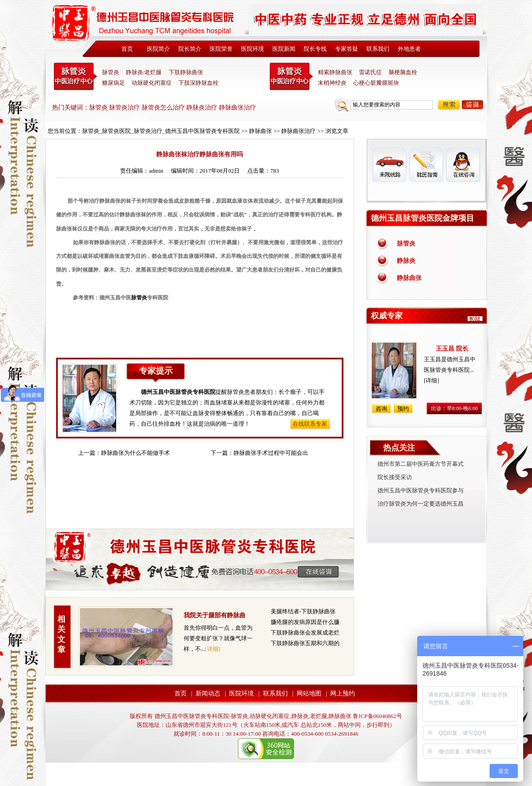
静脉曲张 (260, 131)
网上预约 (343, 693)
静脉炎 (406, 261)
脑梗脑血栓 (403, 72)
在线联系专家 (310, 424)
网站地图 (309, 693)
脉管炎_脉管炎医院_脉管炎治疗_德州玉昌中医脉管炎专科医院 (161, 131)
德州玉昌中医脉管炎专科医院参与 (421, 490)
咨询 (472, 105)
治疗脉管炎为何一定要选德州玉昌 (421, 504)
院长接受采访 (395, 477)
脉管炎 (111, 72)
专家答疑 (347, 49)
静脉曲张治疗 (298, 131)
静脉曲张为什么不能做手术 (136, 453)
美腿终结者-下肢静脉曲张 (303, 611)
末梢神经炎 (332, 83)
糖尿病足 (113, 83)
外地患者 (409, 49)
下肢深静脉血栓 (198, 83)
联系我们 (378, 49)
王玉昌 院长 (452, 349)
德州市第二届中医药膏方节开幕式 (421, 464)
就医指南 (426, 164)
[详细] (213, 649)
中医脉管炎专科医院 (75, 76)
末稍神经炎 (291, 76)
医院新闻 (284, 49)
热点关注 (399, 448)
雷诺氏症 (370, 72)
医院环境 (253, 49)
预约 (403, 409)
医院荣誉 (221, 49)
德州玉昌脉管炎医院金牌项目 (423, 218)
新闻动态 (208, 693)
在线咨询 (463, 164)
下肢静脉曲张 (186, 72)
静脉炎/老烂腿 (144, 72)
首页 (127, 49)
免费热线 (427, 192)
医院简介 (158, 49)
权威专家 (387, 316)
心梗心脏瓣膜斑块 (376, 83)
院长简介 (190, 49)
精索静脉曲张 (335, 72)
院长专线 (315, 49)
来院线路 (389, 164)
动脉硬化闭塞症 (152, 83)
